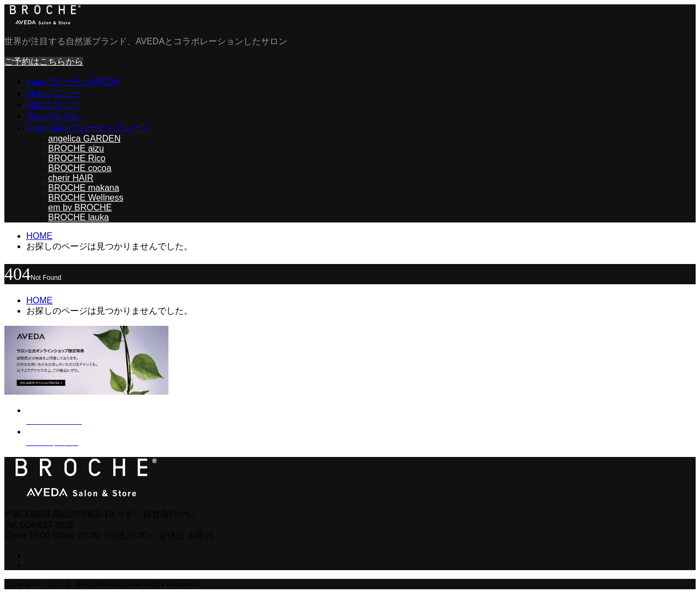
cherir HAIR (71, 178)
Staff (52, 105)
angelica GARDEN (84, 139)
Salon (73, 82)
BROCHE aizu (76, 148)
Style (53, 116)
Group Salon (88, 128)
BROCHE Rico (77, 158)
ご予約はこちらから (44, 61)
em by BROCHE (80, 207)
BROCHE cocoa (80, 168)
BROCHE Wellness (86, 198)
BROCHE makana (84, 188)
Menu (54, 93)
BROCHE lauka (78, 217)
